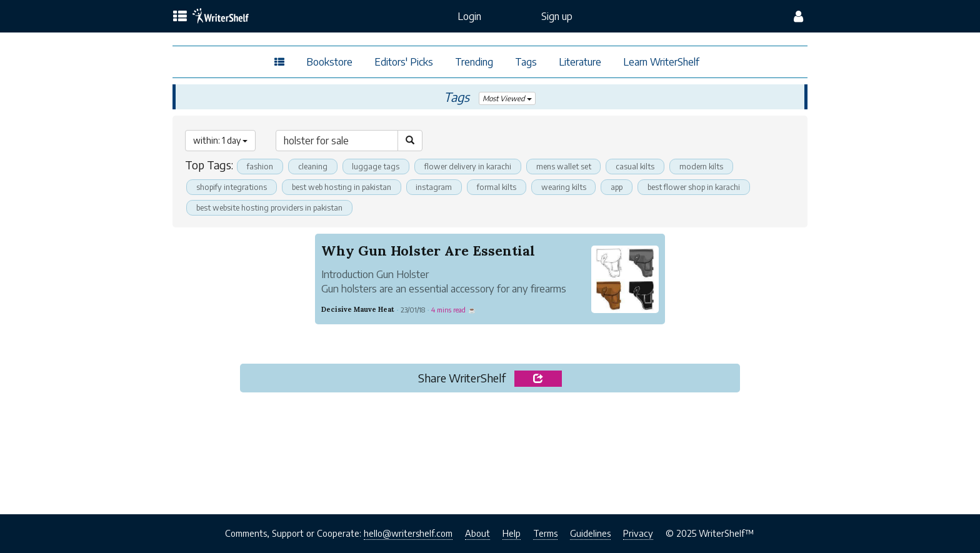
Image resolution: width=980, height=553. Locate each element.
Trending (474, 62)
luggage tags (377, 166)
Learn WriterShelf (661, 62)
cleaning (313, 166)
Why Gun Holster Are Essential (430, 251)
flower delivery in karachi (471, 166)
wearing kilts (574, 187)
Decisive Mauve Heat (358, 309)
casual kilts (640, 166)
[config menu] (798, 16)
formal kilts (506, 187)
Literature (580, 62)
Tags (526, 62)
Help (512, 534)
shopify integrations (233, 187)
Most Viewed (507, 98)
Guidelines (590, 534)
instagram (442, 187)
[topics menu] (180, 17)
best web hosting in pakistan (346, 187)
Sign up (557, 16)
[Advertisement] (490, 451)
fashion (260, 166)
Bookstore (329, 62)
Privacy (638, 534)
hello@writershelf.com (408, 534)
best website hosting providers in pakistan (273, 207)
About (477, 534)
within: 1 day (220, 140)
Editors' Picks (404, 62)
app (630, 187)
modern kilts (707, 166)
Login (469, 16)
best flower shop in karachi (711, 187)
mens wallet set (568, 166)
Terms (545, 534)
